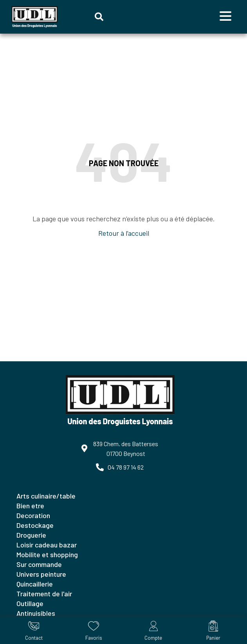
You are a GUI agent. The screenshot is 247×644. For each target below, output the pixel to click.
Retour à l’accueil (124, 233)
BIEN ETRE (30, 506)
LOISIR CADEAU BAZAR (47, 545)
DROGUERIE (31, 535)
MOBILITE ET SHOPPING (47, 554)
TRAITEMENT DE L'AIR (44, 594)
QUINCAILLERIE (35, 584)
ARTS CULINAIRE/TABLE (46, 496)
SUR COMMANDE (39, 564)
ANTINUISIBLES (36, 613)
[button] (99, 17)
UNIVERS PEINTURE (41, 574)
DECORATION (33, 515)
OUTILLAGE (30, 603)
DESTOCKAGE (35, 525)
